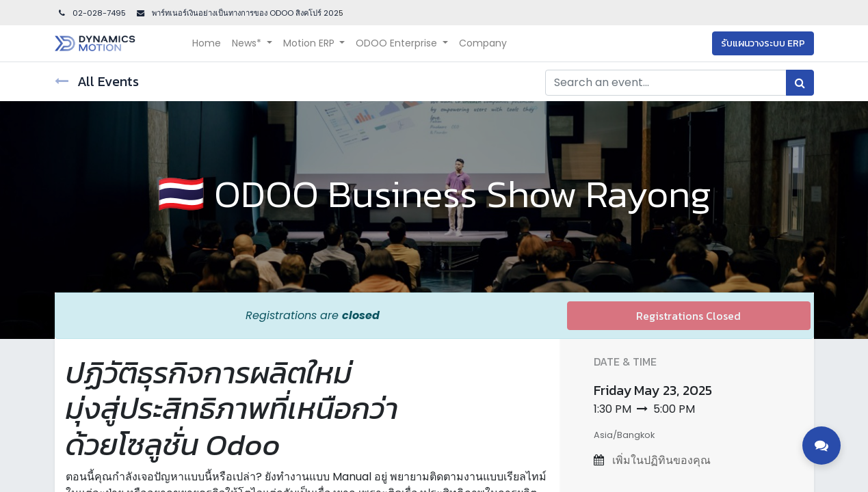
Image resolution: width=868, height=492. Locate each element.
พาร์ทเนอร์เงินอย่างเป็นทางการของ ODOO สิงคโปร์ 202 (244, 13)
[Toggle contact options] (821, 446)
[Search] (800, 83)
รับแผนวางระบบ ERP (763, 43)
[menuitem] (207, 43)
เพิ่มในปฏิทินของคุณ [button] (660, 460)
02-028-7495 (92, 13)
